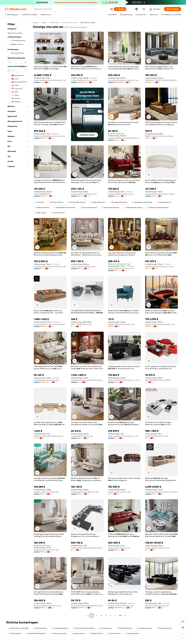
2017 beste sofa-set (124, 628)
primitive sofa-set (164, 202)
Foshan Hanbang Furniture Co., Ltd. (121, 268)
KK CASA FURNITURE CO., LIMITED (158, 380)
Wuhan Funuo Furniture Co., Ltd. (157, 605)
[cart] (144, 9)
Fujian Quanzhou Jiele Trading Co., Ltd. (85, 492)
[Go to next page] (125, 616)
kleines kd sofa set (42, 207)
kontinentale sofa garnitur (36, 633)
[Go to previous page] (87, 616)
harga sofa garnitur (98, 202)
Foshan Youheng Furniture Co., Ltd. (84, 194)
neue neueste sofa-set (110, 207)
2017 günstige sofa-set (77, 202)
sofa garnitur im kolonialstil (18, 628)
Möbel (44, 22)
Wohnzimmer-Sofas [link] (88, 22)
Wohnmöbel (55, 22)
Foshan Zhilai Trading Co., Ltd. (82, 436)
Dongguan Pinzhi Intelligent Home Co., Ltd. (87, 605)
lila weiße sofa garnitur (119, 202)
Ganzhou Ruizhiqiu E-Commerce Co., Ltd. (123, 436)
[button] (111, 9)
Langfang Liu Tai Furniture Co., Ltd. (121, 605)
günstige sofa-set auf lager (142, 202)
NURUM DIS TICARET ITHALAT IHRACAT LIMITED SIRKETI (162, 80)
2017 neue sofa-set (56, 202)
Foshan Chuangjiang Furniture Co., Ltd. (159, 266)
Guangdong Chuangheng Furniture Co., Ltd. (50, 266)
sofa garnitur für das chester (64, 207)
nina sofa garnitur (132, 633)
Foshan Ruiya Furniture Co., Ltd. (157, 436)
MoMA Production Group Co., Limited (159, 136)
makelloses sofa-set (144, 628)
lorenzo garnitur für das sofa (83, 628)
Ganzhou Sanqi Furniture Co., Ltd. (83, 266)
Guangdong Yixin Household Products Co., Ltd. (87, 380)
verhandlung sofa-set (60, 628)
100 (120, 616)
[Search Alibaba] (71, 9)
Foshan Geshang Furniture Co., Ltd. (84, 80)
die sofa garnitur (14, 633)
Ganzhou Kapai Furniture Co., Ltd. (157, 548)
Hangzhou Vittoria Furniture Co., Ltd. (121, 324)
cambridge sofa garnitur (133, 207)
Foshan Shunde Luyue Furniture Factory (49, 436)
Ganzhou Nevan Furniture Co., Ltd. (46, 550)
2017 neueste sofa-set (88, 207)
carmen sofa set (114, 633)
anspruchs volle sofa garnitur (158, 207)
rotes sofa (39, 202)
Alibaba (36, 22)
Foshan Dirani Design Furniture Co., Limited (161, 492)
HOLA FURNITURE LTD (42, 194)
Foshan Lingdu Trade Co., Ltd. (119, 548)
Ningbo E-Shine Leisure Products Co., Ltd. (123, 380)
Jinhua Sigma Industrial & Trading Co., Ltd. (123, 80)
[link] (183, 621)
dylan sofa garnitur (164, 628)
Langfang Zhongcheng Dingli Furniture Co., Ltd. (87, 548)
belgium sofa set (96, 633)
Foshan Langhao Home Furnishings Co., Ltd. (50, 80)
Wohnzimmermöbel (70, 22)
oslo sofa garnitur (58, 213)
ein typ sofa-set (105, 628)
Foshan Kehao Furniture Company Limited (49, 324)
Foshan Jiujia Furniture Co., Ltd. (119, 492)
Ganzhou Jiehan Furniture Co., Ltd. (46, 492)
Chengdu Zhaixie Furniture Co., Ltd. (121, 194)
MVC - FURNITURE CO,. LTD (81, 324)
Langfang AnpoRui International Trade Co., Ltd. (124, 138)
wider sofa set (40, 213)
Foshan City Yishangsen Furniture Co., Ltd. (49, 136)
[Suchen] (120, 9)
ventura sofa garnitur (58, 633)
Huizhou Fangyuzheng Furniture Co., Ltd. (160, 324)
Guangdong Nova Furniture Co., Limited (160, 194)
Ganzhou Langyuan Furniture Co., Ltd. (48, 605)
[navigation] (18, 319)
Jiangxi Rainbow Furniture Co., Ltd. (46, 380)
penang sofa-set (78, 633)
